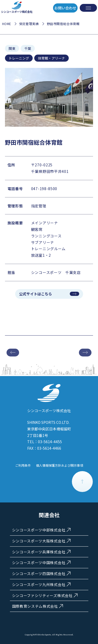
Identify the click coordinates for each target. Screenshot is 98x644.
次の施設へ (85, 353)
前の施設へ (13, 353)
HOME (7, 24)
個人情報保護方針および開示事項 (60, 465)
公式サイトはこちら (36, 294)
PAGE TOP (82, 482)
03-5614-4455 (50, 442)
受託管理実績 (29, 24)
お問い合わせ (65, 8)
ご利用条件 (23, 465)
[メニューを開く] (88, 8)
